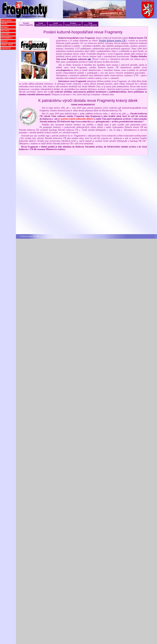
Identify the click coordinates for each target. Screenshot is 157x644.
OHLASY (4, 41)
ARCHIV (4, 24)
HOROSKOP (6, 48)
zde (89, 59)
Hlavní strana (6, 20)
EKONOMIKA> (7, 38)
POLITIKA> (5, 31)
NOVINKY (5, 27)
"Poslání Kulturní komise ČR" (112, 41)
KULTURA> (5, 34)
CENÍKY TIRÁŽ (7, 45)
